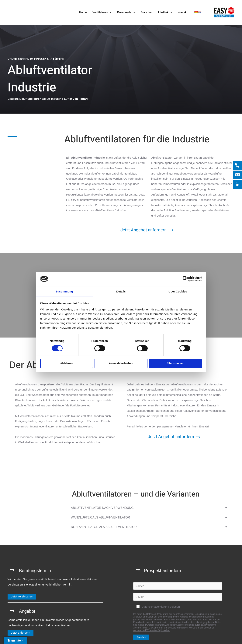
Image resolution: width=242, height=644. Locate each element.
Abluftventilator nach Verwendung (102, 508)
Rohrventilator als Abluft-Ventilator (104, 527)
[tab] (149, 508)
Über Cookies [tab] (178, 291)
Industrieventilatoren (43, 426)
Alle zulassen (175, 364)
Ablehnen (67, 364)
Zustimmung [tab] (64, 291)
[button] (110, 12)
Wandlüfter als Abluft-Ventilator (100, 517)
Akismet (137, 628)
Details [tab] (121, 291)
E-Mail (137, 623)
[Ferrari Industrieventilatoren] (37, 12)
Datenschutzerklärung (157, 615)
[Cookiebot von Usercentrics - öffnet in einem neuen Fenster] (185, 279)
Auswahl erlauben (121, 364)
